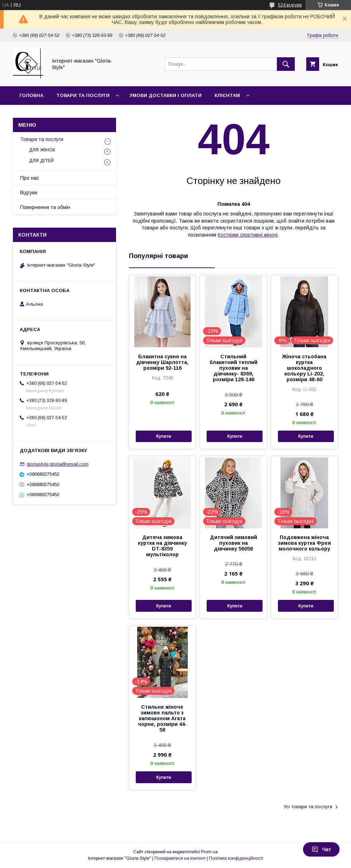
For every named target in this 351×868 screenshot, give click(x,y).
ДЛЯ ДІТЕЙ (41, 161)
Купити (164, 436)
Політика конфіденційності (236, 858)
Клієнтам (227, 95)
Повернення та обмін (45, 207)
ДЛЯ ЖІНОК (42, 150)
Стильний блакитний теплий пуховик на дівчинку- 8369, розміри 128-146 (234, 368)
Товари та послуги (83, 95)
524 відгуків (290, 5)
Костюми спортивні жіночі (248, 235)
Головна (31, 95)
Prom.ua (209, 852)
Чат (321, 849)
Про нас (30, 178)
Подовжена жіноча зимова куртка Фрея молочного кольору (304, 543)
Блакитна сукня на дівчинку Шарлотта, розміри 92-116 (162, 362)
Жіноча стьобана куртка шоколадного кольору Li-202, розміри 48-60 (304, 368)
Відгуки (29, 193)
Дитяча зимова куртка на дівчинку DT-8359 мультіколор (162, 546)
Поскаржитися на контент (180, 858)
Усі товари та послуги (308, 807)
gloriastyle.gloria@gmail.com (57, 464)
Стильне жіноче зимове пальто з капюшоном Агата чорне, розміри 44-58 (162, 718)
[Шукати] (286, 64)
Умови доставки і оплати (166, 95)
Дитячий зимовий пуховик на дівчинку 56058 (234, 543)
